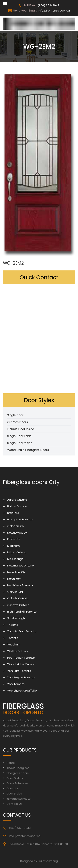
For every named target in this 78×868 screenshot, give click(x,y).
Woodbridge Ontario (21, 664)
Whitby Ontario (17, 651)
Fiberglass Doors (18, 773)
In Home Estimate (19, 799)
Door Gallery (15, 778)
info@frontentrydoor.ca (54, 11)
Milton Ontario (17, 552)
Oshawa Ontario (18, 605)
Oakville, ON (15, 592)
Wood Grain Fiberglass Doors (28, 450)
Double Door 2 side (21, 429)
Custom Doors (18, 422)
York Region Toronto (21, 677)
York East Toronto (19, 671)
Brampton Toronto (20, 519)
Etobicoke (14, 539)
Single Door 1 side (19, 436)
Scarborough (16, 618)
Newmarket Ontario (21, 565)
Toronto (13, 638)
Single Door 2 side (20, 443)
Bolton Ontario (17, 506)
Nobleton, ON (16, 572)
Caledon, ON (16, 526)
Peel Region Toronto (21, 658)
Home (11, 763)
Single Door (15, 415)
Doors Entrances (18, 783)
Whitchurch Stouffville (22, 691)
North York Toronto (20, 585)
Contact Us (14, 804)
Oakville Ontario (18, 598)
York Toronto (16, 684)
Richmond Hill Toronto (22, 612)
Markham (13, 546)
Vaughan (13, 644)
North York (14, 579)
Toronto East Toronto (22, 631)
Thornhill (13, 625)
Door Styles (14, 793)
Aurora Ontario (17, 500)
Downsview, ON (17, 533)
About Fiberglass (18, 768)
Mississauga (15, 559)
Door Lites (13, 788)
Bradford (13, 513)
